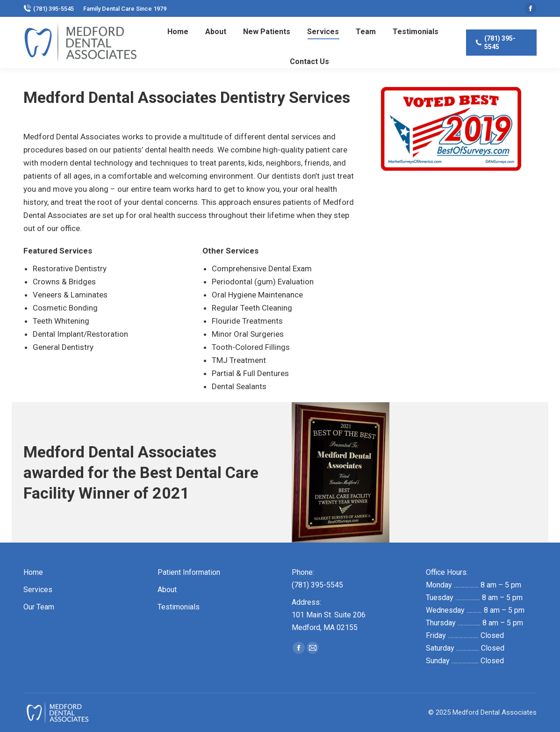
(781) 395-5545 (49, 8)
